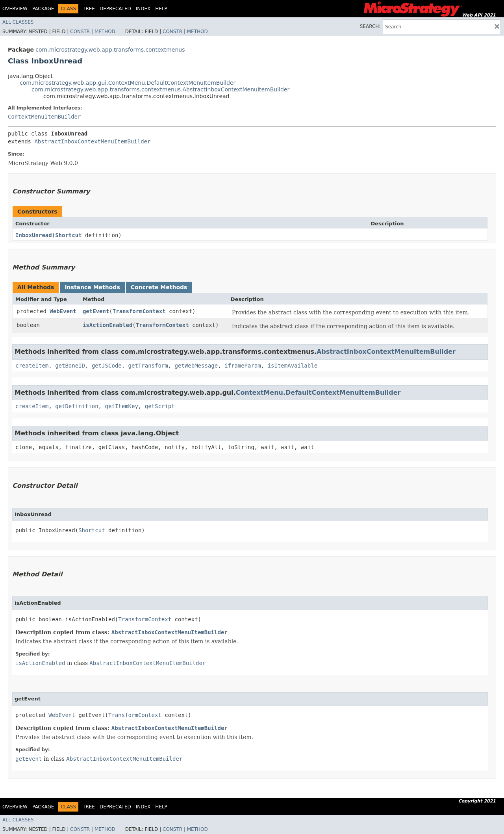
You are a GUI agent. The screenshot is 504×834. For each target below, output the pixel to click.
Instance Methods (92, 287)
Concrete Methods (159, 287)
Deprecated (115, 9)
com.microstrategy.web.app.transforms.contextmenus (110, 50)
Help (161, 9)
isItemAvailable (293, 366)
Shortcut (68, 235)
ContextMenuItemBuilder (44, 117)
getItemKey (122, 406)
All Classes (18, 22)
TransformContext (139, 311)
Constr (80, 32)
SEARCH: (370, 26)
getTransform (148, 366)
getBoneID (70, 366)
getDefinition (77, 406)
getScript (160, 406)
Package (43, 9)
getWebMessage (196, 366)
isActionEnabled (107, 325)
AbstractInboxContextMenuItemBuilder (92, 141)
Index (143, 9)
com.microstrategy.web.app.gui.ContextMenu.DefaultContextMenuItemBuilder (128, 83)
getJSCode (107, 366)
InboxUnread (34, 235)
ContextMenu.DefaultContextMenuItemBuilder (318, 393)
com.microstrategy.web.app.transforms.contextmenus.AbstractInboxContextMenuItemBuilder (160, 89)
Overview (15, 9)
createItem (32, 366)
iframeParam (243, 366)
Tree (89, 9)
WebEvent (63, 311)
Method (105, 32)
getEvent (96, 311)
